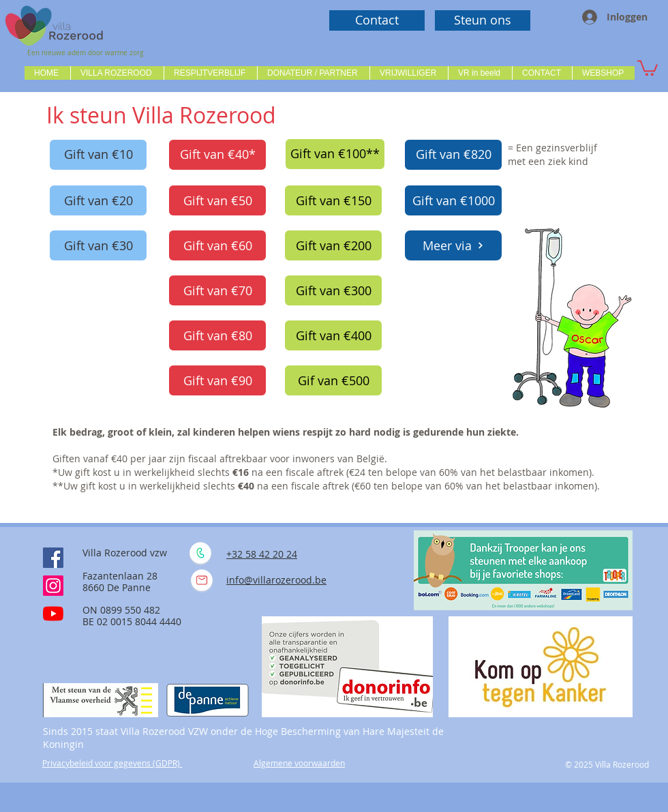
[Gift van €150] (333, 200)
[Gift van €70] (217, 290)
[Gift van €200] (333, 245)
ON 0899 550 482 (121, 610)
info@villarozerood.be (276, 580)
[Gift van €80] (217, 335)
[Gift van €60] (217, 245)
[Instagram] (53, 586)
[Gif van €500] (333, 380)
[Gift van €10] (98, 155)
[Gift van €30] (98, 245)
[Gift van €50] (217, 200)
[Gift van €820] (453, 155)
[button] (117, 73)
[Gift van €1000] (453, 200)
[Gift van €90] (217, 380)
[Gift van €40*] (217, 155)
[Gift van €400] (333, 335)
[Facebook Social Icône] (53, 558)
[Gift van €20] (98, 200)
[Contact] (377, 20)
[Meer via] (453, 245)
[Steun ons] (483, 20)
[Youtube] (53, 614)
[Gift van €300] (333, 290)
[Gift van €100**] (335, 154)
